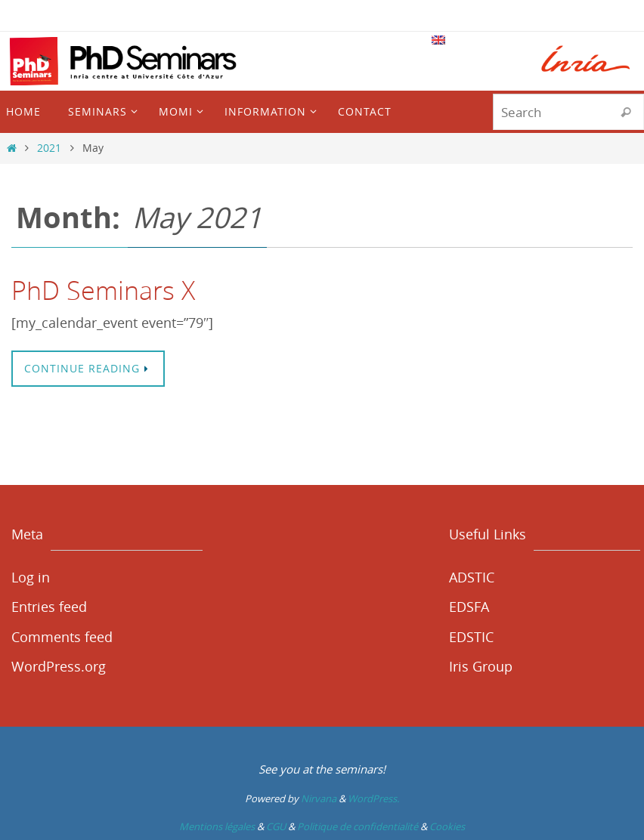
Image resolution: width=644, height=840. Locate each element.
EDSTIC (471, 637)
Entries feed (49, 607)
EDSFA (469, 607)
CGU (276, 826)
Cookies (447, 826)
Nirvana (319, 798)
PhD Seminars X (103, 290)
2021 (49, 148)
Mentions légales (217, 826)
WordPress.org (59, 666)
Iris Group (481, 666)
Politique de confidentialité (358, 826)
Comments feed (62, 637)
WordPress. (373, 798)
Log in (31, 577)
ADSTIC (472, 577)
